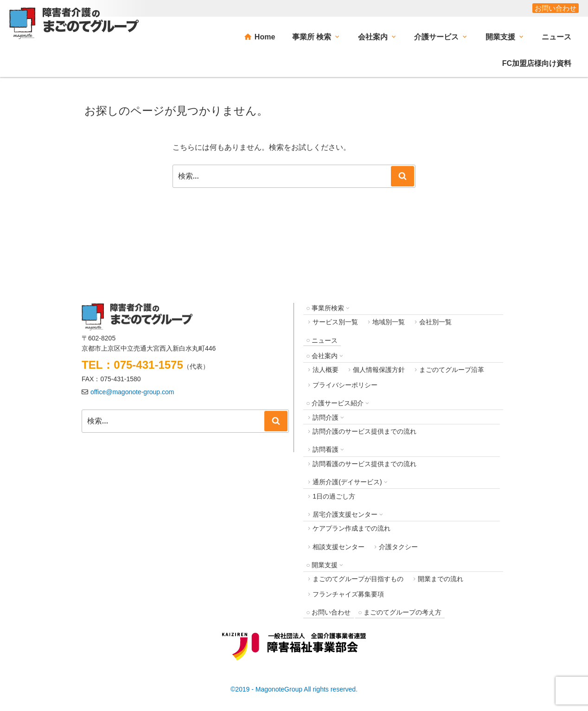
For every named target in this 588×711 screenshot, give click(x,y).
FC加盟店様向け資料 (537, 63)
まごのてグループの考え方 (403, 612)
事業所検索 (328, 308)
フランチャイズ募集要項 (348, 594)
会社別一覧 (435, 322)
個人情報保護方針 (379, 370)
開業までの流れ (441, 579)
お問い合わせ (556, 8)
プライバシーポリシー (345, 385)
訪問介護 (326, 417)
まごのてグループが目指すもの (358, 579)
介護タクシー (398, 547)
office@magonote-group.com (132, 392)
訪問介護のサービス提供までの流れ (364, 431)
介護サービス (436, 37)
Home (265, 37)
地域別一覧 (389, 322)
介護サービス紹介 (338, 403)
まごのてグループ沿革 (452, 370)
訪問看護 (326, 449)
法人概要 (326, 370)
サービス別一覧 (335, 322)
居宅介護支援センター (345, 514)
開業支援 (500, 37)
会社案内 (373, 37)
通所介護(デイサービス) (347, 482)
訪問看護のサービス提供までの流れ (364, 464)
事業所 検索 (312, 37)
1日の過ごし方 (334, 496)
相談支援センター (339, 547)
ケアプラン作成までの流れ (352, 528)
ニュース (556, 37)
